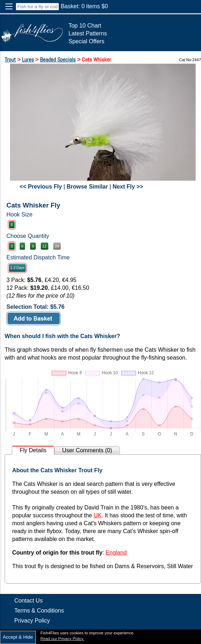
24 (57, 246)
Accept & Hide (18, 637)
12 (45, 246)
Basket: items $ (84, 6)
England (116, 553)
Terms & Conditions (39, 611)
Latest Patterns (88, 33)
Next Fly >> (128, 187)
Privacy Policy (32, 621)
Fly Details (33, 450)
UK (98, 515)
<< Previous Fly (41, 187)
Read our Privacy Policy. (62, 639)
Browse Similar (87, 187)
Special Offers (86, 41)
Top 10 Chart (85, 26)
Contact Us (28, 601)
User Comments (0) (87, 450)
